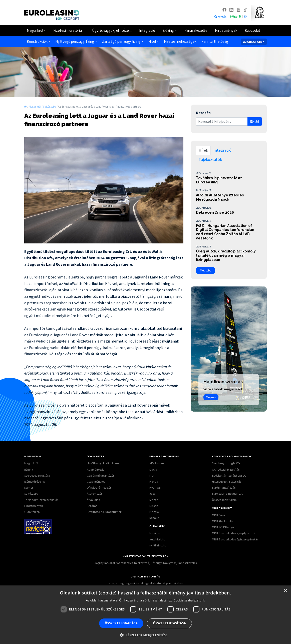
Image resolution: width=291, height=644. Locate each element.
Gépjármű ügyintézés (101, 475)
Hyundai (155, 488)
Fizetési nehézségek (180, 41)
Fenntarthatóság (215, 41)
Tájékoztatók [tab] (210, 159)
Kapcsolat (252, 30)
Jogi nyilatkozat (105, 563)
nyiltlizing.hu (158, 545)
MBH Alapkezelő (222, 521)
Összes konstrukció (224, 500)
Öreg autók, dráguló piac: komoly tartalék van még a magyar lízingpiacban (226, 255)
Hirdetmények (226, 30)
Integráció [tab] (222, 150)
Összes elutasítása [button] (169, 623)
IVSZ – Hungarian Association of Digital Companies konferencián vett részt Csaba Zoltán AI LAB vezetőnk (225, 232)
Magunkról (35, 30)
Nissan (154, 506)
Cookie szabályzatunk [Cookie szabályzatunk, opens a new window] (189, 600)
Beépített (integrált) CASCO (229, 475)
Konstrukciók (37, 41)
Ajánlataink (254, 42)
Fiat (152, 475)
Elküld (255, 121)
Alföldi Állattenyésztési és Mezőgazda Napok (220, 197)
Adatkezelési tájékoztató (133, 563)
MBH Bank (219, 515)
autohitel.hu (157, 539)
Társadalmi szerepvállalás (41, 500)
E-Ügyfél (236, 17)
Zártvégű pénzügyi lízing (121, 41)
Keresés (220, 17)
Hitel (152, 41)
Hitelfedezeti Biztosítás (227, 481)
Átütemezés (95, 494)
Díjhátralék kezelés (99, 488)
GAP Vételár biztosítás (226, 469)
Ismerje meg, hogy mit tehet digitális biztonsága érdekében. (145, 583)
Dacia (153, 469)
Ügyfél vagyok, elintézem (112, 30)
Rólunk (29, 469)
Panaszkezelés (196, 30)
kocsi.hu (155, 533)
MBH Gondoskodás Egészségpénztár (235, 539)
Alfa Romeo (157, 463)
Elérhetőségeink (35, 481)
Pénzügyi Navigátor (163, 563)
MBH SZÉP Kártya (223, 527)
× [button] (285, 591)
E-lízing (168, 30)
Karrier (29, 488)
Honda (154, 481)
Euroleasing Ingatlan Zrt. (228, 494)
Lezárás (92, 506)
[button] (146, 635)
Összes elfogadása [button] (121, 623)
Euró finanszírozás (224, 488)
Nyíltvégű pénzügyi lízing (75, 41)
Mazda (154, 500)
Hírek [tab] (203, 150)
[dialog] (145, 615)
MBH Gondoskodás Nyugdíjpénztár (234, 533)
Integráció (147, 30)
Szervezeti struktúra (37, 475)
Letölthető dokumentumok (104, 512)
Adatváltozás (95, 469)
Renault (154, 518)
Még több (206, 270)
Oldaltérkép (32, 512)
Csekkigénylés (96, 481)
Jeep (152, 494)
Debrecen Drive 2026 (215, 212)
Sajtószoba (31, 494)
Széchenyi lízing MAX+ (226, 463)
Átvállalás (93, 500)
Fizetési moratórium (69, 30)
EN (246, 17)
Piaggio (154, 512)
